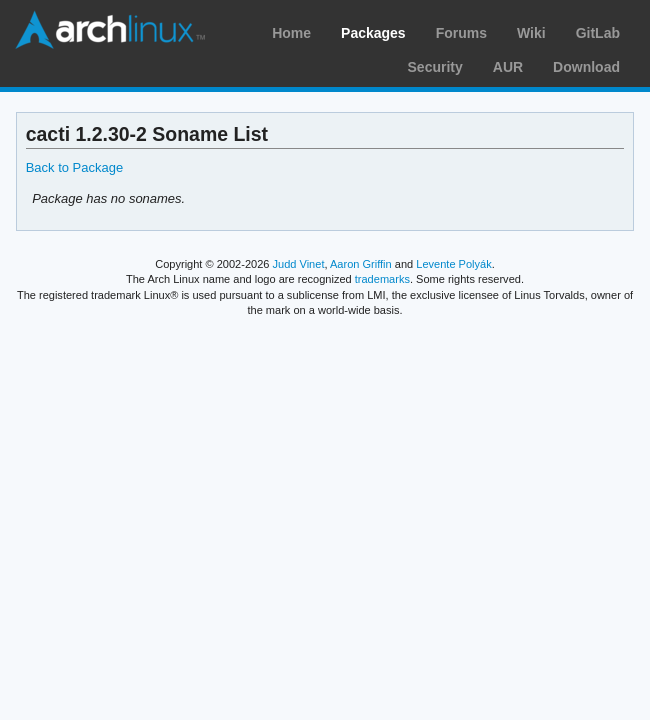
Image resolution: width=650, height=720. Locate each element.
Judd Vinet (299, 264)
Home (291, 33)
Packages (373, 33)
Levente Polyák (453, 264)
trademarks (382, 279)
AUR (508, 67)
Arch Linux (110, 30)
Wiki (531, 33)
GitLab (598, 33)
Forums (461, 33)
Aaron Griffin (361, 264)
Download (586, 67)
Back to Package (74, 167)
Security (435, 67)
